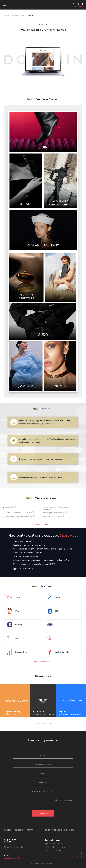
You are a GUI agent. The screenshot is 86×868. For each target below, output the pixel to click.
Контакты (69, 830)
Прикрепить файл (64, 800)
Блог (47, 830)
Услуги (30, 830)
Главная (15, 15)
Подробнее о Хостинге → (23, 569)
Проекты (23, 15)
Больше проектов (43, 723)
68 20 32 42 (60, 847)
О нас (8, 830)
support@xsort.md (57, 850)
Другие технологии (43, 662)
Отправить (43, 813)
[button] (5, 700)
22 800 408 (58, 844)
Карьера (57, 830)
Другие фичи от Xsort (43, 524)
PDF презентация (12, 858)
